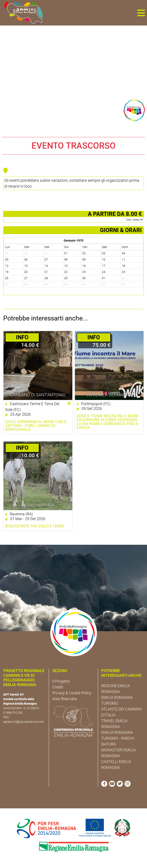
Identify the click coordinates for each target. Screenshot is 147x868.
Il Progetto (61, 681)
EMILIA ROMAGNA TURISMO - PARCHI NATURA (118, 738)
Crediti (58, 687)
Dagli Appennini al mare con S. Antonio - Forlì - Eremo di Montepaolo (36, 426)
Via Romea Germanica (109, 395)
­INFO (22, 337)
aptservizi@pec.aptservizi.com (24, 722)
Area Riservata (65, 699)
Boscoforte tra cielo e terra (35, 526)
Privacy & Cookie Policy (72, 693)
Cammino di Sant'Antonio (38, 395)
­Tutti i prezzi (134, 220)
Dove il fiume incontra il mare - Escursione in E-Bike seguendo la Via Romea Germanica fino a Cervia (108, 422)
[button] (141, 13)
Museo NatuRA (38, 505)
